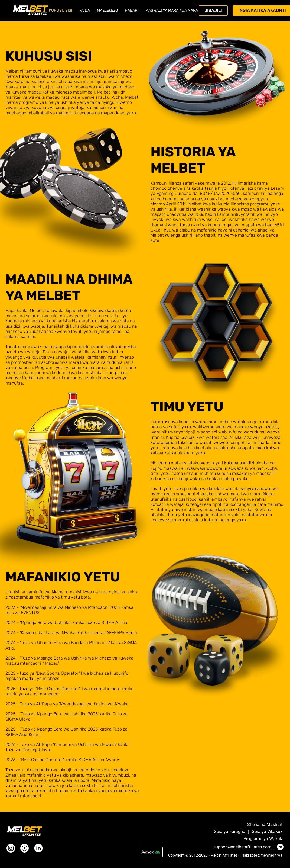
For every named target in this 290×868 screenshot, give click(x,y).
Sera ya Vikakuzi (268, 832)
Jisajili (213, 10)
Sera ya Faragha (230, 832)
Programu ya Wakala (263, 839)
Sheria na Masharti (265, 825)
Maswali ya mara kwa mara (172, 11)
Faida (85, 11)
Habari (132, 11)
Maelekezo (107, 11)
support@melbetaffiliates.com (242, 847)
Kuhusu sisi (61, 11)
